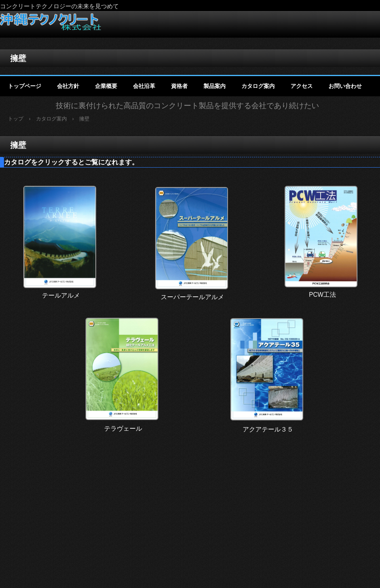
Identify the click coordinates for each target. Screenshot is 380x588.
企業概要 (106, 86)
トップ (16, 119)
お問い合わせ (345, 86)
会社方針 (68, 86)
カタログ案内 (258, 86)
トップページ (25, 86)
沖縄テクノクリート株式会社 (50, 21)
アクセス (302, 86)
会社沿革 (144, 86)
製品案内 (215, 86)
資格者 (179, 86)
